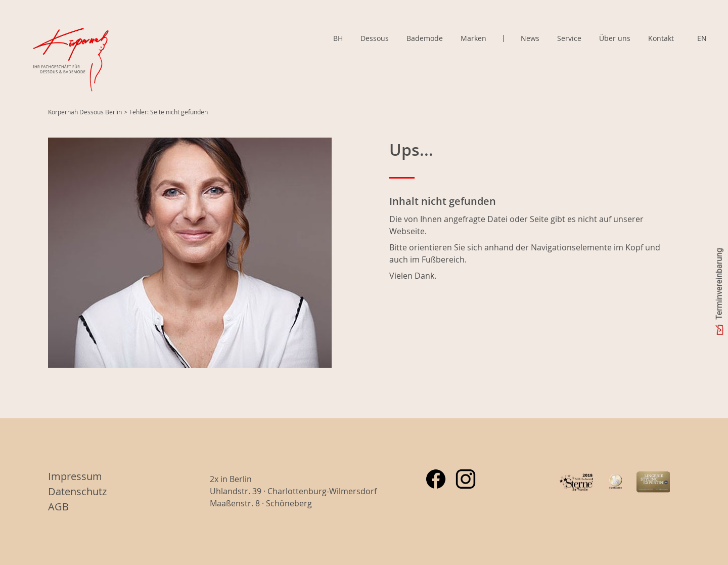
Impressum (75, 476)
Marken (473, 38)
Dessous (375, 38)
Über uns (615, 38)
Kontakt (661, 38)
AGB (58, 507)
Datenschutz (77, 491)
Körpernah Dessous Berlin (85, 112)
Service (569, 38)
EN (702, 38)
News (530, 38)
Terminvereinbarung (719, 284)
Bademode (425, 38)
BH (338, 38)
